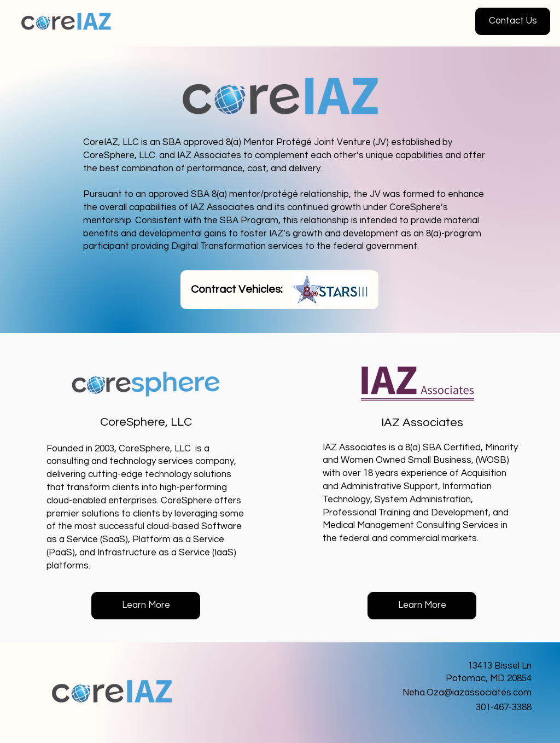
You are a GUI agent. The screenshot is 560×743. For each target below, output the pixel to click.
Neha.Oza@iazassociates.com (467, 693)
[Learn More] (146, 606)
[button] (513, 21)
